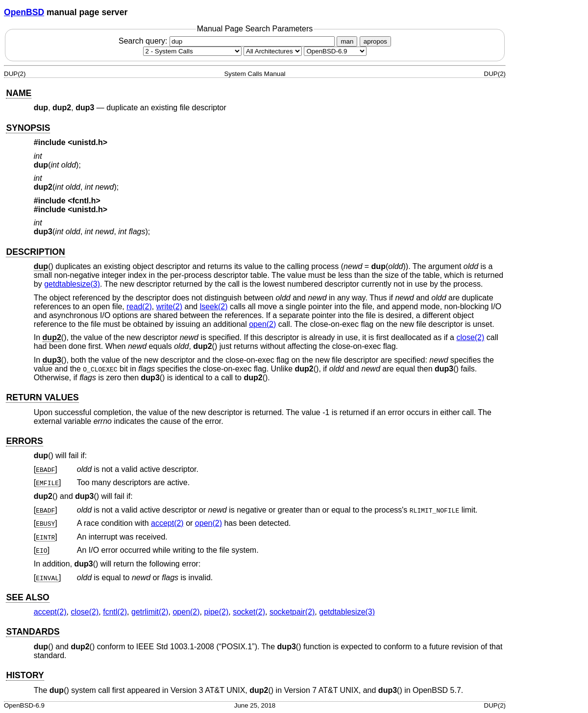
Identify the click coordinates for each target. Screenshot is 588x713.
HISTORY (25, 675)
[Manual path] (335, 51)
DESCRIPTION (35, 252)
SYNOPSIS (28, 128)
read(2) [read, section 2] (139, 307)
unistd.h (88, 142)
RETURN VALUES (42, 397)
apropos (375, 41)
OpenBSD (24, 12)
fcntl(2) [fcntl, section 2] (115, 612)
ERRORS (24, 441)
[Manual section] (192, 51)
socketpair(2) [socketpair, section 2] (292, 612)
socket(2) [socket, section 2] (249, 612)
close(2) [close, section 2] (470, 337)
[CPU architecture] (273, 51)
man (347, 41)
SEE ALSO (27, 597)
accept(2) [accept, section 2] (167, 523)
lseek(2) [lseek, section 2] (214, 307)
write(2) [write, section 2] (169, 307)
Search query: (228, 41)
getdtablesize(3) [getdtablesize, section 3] (72, 284)
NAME (19, 93)
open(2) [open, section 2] (262, 324)
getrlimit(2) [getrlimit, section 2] (150, 612)
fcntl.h (84, 201)
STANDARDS (33, 632)
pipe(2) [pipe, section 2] (216, 612)
